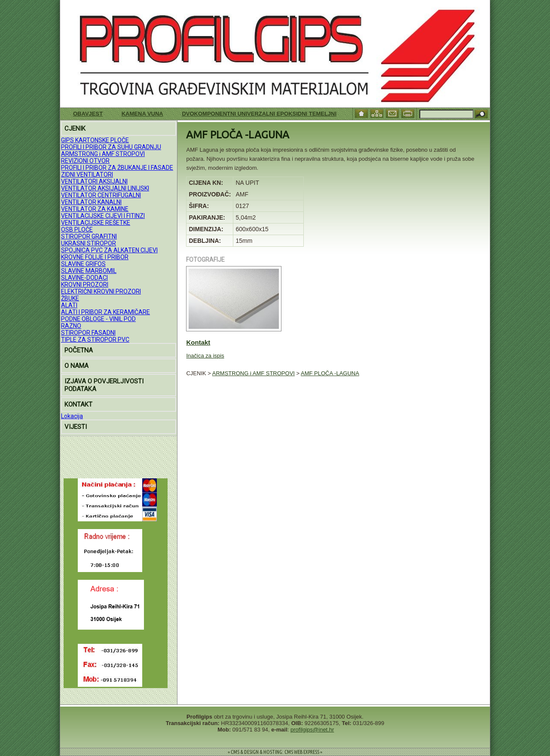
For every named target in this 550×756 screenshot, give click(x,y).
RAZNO (71, 326)
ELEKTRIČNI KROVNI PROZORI (101, 291)
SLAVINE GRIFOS (83, 264)
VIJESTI (76, 427)
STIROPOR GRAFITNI (89, 236)
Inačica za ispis (205, 356)
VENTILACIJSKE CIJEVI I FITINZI (103, 216)
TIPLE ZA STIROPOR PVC (95, 340)
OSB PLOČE (77, 230)
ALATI (69, 305)
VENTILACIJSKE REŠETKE (96, 223)
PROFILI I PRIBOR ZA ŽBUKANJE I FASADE (117, 168)
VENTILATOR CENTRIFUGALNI (101, 195)
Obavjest (88, 114)
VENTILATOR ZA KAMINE (95, 209)
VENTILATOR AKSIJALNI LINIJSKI (105, 188)
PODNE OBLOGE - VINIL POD (98, 319)
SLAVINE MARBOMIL (89, 271)
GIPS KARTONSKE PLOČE (95, 140)
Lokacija (72, 416)
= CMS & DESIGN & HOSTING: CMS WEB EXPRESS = (275, 752)
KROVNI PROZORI (85, 285)
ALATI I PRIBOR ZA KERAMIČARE (105, 312)
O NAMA (76, 366)
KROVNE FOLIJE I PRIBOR (95, 257)
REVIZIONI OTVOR (85, 161)
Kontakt (198, 342)
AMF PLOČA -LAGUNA (330, 373)
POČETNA (79, 350)
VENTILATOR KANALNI (91, 202)
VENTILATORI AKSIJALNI (94, 181)
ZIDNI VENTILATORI (87, 174)
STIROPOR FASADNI (88, 333)
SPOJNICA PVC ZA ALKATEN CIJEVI (109, 250)
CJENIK (75, 129)
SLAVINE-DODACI (84, 278)
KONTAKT (78, 404)
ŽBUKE (70, 298)
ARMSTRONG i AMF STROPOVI (103, 154)
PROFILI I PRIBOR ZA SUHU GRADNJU (111, 147)
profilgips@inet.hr (312, 730)
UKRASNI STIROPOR (89, 243)
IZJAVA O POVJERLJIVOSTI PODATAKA (104, 385)
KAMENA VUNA (142, 114)
